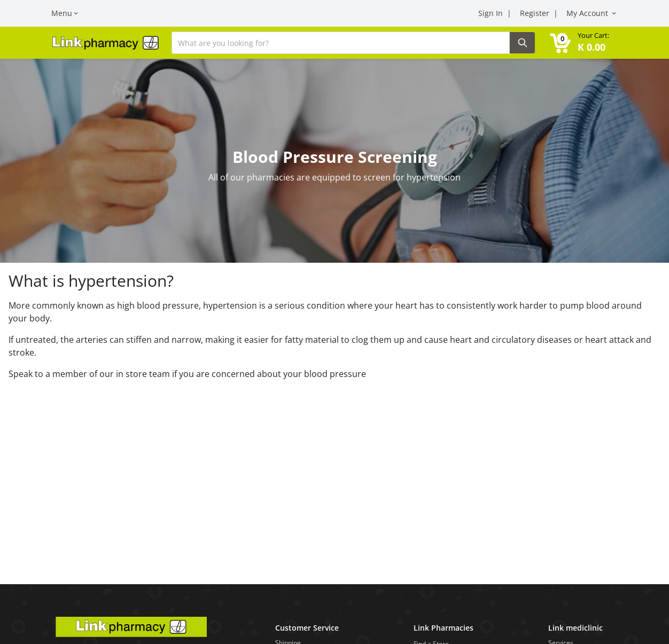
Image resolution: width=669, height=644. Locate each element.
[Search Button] (522, 43)
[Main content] (334, 292)
